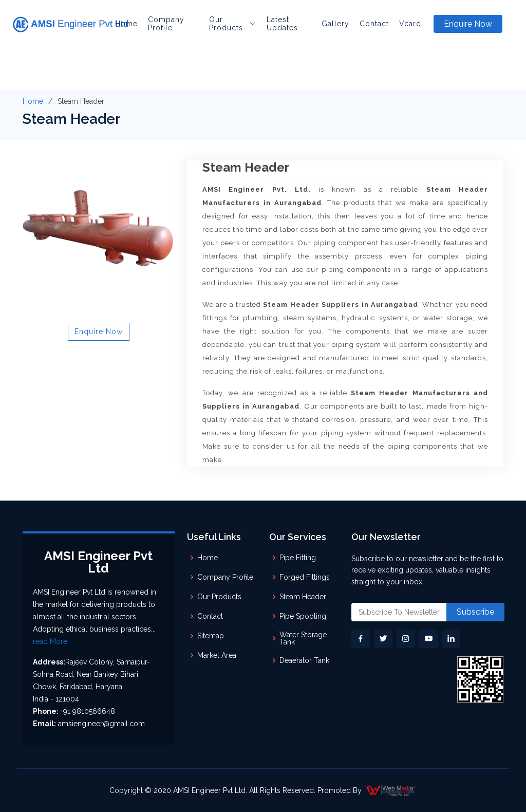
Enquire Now (468, 24)
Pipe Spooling (303, 616)
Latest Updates (282, 24)
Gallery (335, 24)
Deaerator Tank (304, 660)
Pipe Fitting (298, 558)
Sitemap (211, 636)
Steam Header (303, 597)
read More (50, 641)
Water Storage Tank (303, 638)
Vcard (410, 24)
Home (126, 24)
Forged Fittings (305, 577)
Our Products (219, 597)
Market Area (217, 655)
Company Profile (166, 24)
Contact (374, 24)
